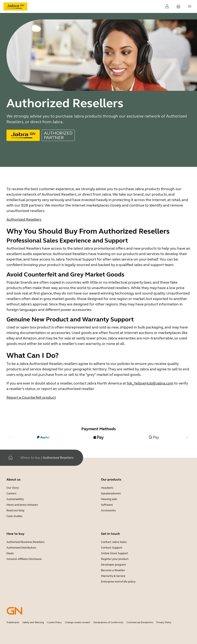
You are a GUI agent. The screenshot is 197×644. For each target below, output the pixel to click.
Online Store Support (114, 553)
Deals (10, 553)
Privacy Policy (164, 622)
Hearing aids (109, 499)
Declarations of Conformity (108, 622)
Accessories (108, 510)
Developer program (113, 565)
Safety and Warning (33, 622)
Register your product (115, 559)
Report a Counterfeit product (31, 397)
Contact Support (112, 548)
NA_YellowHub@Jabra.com (150, 383)
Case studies (14, 516)
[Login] (167, 6)
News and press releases (22, 505)
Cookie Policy (54, 622)
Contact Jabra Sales (114, 542)
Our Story (13, 488)
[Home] (11, 458)
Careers (11, 493)
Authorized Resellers (24, 219)
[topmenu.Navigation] (190, 6)
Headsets (107, 488)
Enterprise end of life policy (118, 582)
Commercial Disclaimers (140, 622)
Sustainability (15, 499)
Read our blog (15, 510)
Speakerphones (111, 493)
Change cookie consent (78, 622)
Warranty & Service (113, 576)
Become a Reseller (113, 570)
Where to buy (30, 458)
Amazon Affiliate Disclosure (24, 559)
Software (107, 505)
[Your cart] (178, 6)
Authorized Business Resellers (25, 542)
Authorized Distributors (21, 548)
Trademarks (13, 622)
